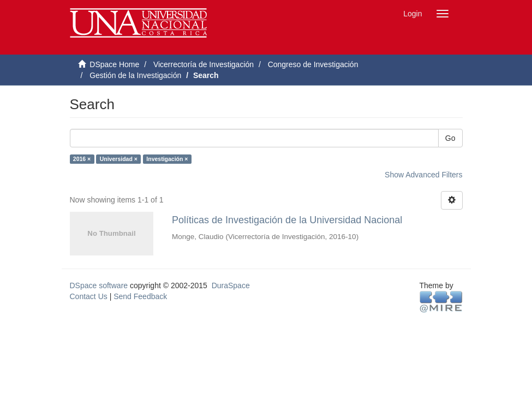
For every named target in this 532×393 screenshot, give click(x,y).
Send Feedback (140, 296)
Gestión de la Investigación (135, 75)
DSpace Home (114, 64)
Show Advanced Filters (423, 175)
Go (450, 138)
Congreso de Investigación (313, 64)
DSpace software (99, 285)
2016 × (82, 159)
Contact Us (89, 296)
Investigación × (167, 159)
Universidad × (119, 159)
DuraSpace (231, 285)
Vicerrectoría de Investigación (204, 64)
